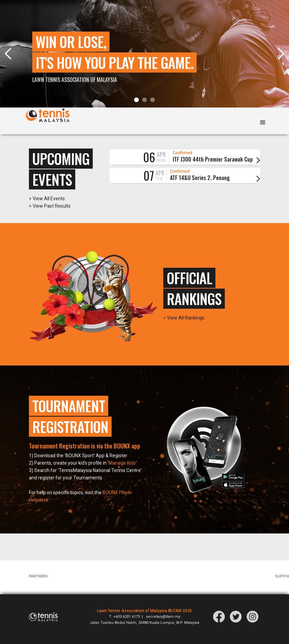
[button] (136, 100)
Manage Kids (122, 468)
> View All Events (47, 203)
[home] (47, 118)
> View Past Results (50, 211)
